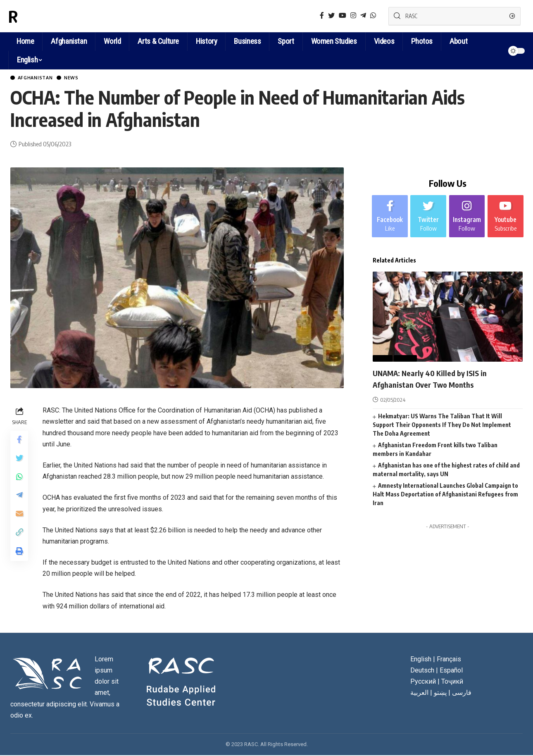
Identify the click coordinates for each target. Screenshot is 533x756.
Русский (423, 683)
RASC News (47, 16)
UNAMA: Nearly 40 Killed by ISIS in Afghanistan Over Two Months (439, 378)
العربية (419, 694)
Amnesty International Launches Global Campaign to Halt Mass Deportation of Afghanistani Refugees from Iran (445, 494)
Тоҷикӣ (452, 683)
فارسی (462, 694)
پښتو (440, 694)
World (406, 358)
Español (451, 671)
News (82, 78)
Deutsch (422, 671)
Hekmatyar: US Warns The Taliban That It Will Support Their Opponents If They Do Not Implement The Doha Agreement (442, 424)
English (27, 60)
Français (449, 660)
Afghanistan (40, 78)
